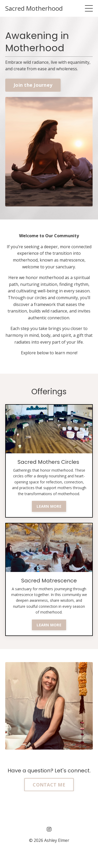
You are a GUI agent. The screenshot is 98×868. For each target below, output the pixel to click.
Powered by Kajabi (49, 855)
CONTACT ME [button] (49, 785)
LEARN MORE (49, 506)
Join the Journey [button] (33, 85)
